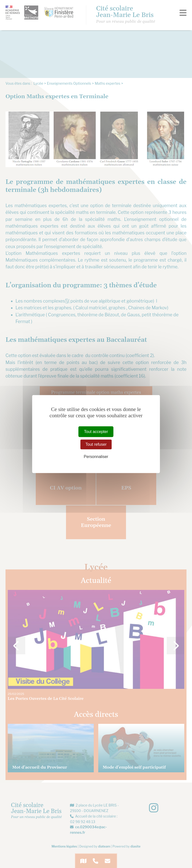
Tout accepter (96, 432)
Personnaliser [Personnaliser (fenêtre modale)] (96, 457)
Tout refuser (96, 444)
